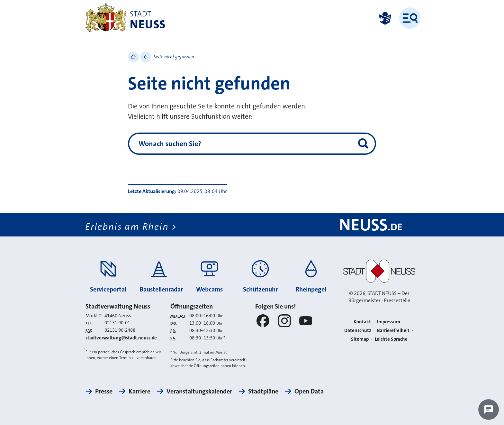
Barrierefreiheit (393, 330)
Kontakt (362, 322)
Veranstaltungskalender (199, 391)
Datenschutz (358, 330)
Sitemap (360, 339)
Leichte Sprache (391, 339)
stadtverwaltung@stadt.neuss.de (121, 338)
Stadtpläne (263, 391)
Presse (104, 391)
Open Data (309, 391)
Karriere (139, 391)
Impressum (389, 322)
